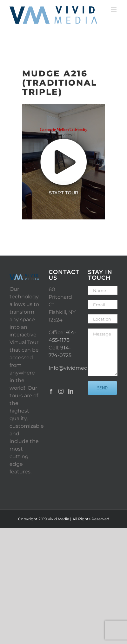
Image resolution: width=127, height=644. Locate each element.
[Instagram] (61, 391)
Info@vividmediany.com (79, 368)
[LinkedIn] (71, 391)
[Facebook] (51, 391)
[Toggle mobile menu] (114, 10)
